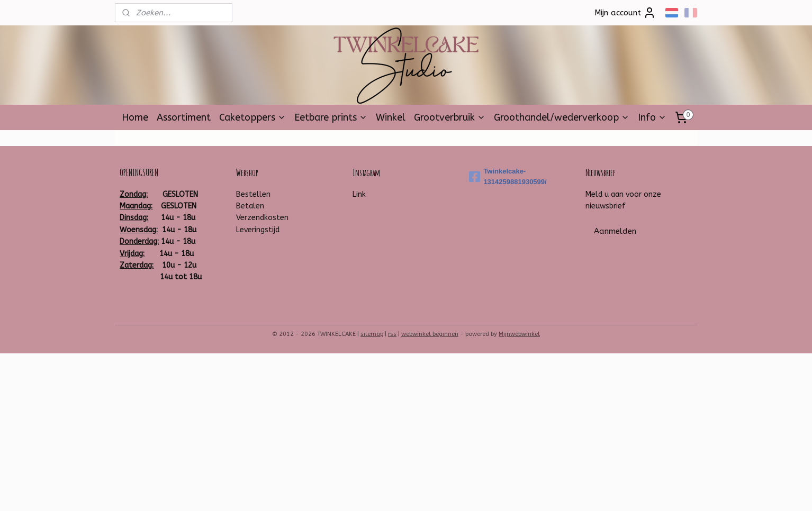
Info (652, 117)
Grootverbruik (450, 117)
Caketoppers (252, 117)
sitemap (372, 334)
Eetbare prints (331, 117)
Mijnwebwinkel (519, 334)
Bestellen (253, 194)
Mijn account (625, 13)
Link (359, 194)
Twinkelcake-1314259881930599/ (508, 177)
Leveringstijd (258, 230)
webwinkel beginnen (430, 334)
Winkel (391, 117)
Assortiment (184, 117)
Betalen (250, 206)
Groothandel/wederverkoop (562, 117)
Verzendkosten (262, 218)
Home (135, 117)
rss (392, 334)
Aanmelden (615, 231)
